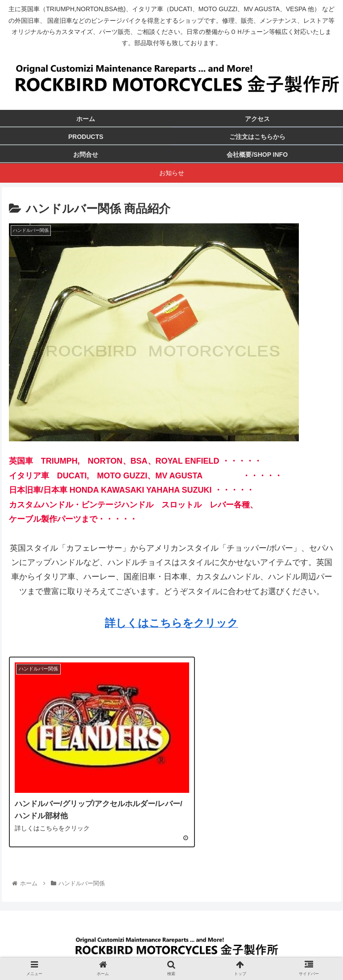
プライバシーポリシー (254, 951)
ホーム (89, 951)
